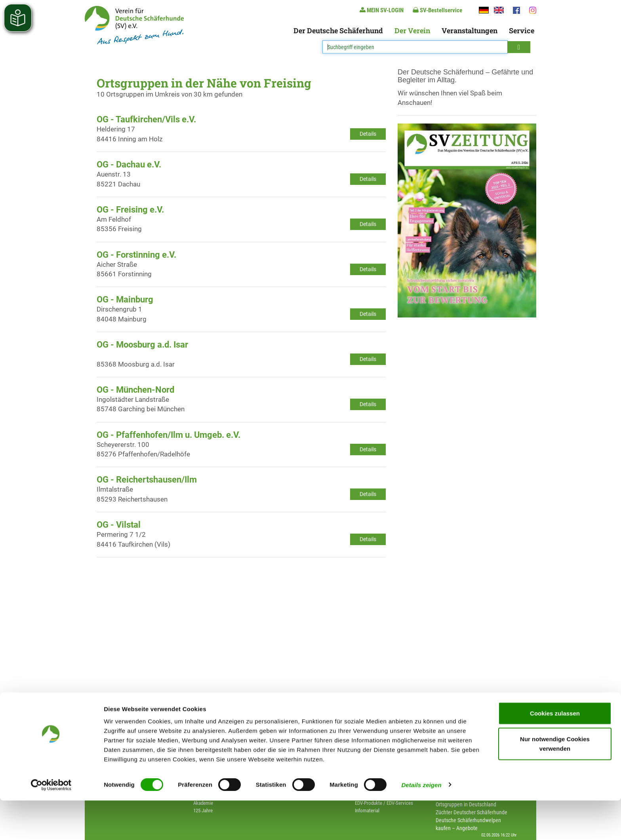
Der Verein (412, 30)
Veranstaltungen (470, 30)
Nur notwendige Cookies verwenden (555, 784)
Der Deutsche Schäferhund (338, 30)
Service (522, 30)
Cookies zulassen (555, 753)
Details (368, 134)
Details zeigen (421, 824)
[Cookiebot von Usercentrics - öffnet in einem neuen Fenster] (51, 825)
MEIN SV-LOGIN (382, 10)
